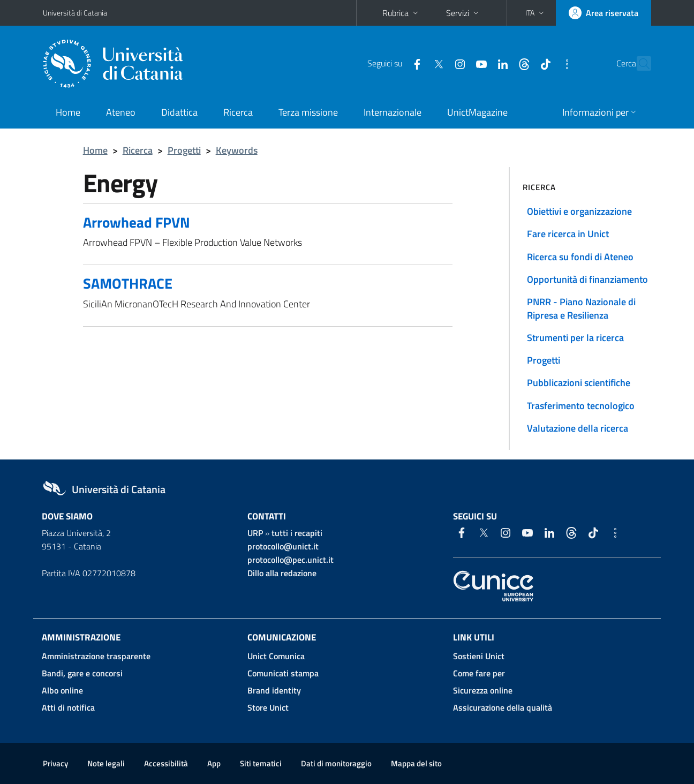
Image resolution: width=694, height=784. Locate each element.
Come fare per (479, 673)
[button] (536, 13)
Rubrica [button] (401, 13)
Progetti (184, 150)
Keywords (237, 150)
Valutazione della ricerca (578, 428)
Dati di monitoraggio (336, 763)
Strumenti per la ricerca (575, 338)
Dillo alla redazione (282, 573)
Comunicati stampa (283, 673)
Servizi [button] (463, 13)
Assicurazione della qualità (503, 707)
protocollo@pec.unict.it (291, 560)
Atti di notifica (68, 707)
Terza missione (308, 112)
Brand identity (274, 690)
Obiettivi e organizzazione (579, 211)
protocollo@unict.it (283, 546)
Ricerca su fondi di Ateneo (580, 257)
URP (255, 533)
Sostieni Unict (479, 656)
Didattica (179, 112)
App (214, 763)
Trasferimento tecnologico (581, 406)
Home (68, 112)
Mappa (416, 763)
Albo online (62, 690)
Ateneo (121, 112)
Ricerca (238, 112)
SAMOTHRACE (128, 283)
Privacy (55, 763)
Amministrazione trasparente (96, 656)
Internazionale (393, 112)
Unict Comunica (276, 656)
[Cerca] (638, 64)
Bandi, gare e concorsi (82, 673)
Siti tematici (261, 763)
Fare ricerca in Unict (568, 234)
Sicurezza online (483, 690)
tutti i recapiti (297, 533)
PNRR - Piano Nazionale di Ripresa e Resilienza (581, 308)
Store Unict (268, 707)
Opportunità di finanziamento (587, 279)
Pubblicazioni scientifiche (579, 383)
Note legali (106, 763)
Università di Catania (75, 13)
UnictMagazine (477, 112)
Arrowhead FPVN (137, 222)
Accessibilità (166, 763)
